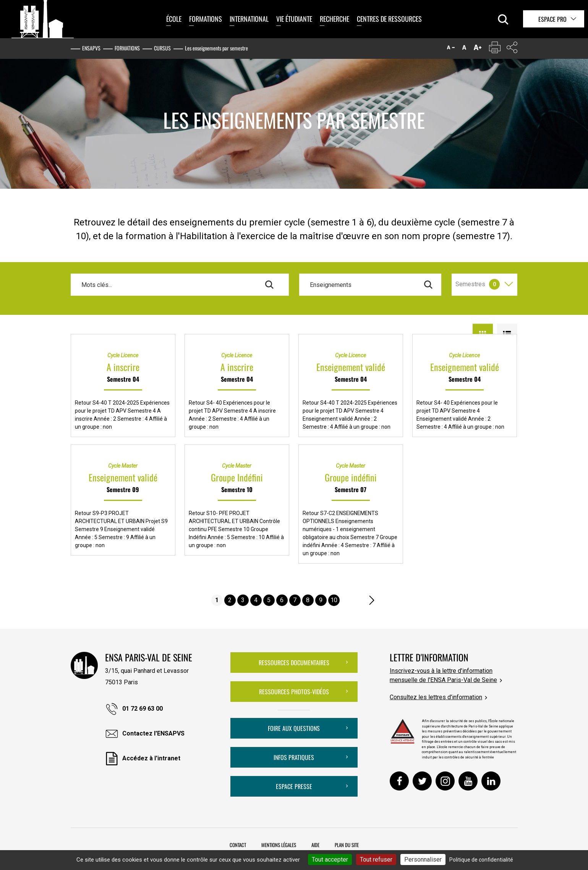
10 (334, 600)
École (174, 19)
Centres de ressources (389, 19)
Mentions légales (279, 845)
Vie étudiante (294, 19)
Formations (206, 19)
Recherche (334, 19)
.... (347, 600)
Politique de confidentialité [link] (481, 860)
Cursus (162, 48)
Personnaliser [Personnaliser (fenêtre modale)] (423, 859)
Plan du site (347, 845)
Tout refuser (376, 859)
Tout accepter (330, 859)
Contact (238, 845)
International (249, 19)
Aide (315, 845)
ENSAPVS (91, 48)
